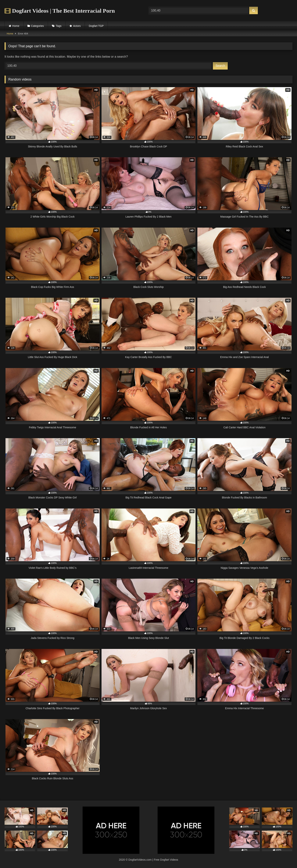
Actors (77, 26)
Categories (38, 26)
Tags (59, 26)
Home (16, 26)
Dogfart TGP (96, 26)
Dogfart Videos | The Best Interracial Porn (60, 11)
